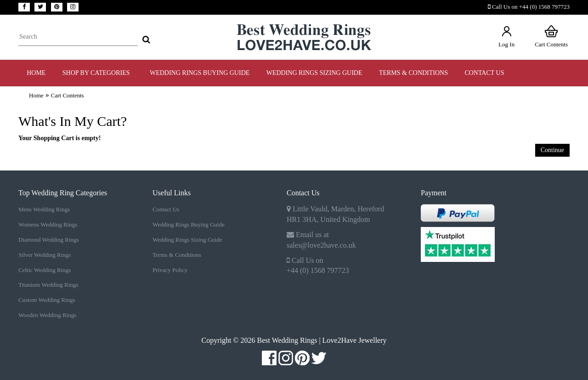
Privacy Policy (170, 270)
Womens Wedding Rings (48, 224)
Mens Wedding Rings (44, 209)
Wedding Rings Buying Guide (189, 224)
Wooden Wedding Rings (47, 315)
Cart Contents (551, 36)
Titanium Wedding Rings (48, 285)
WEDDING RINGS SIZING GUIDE (314, 73)
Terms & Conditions (177, 255)
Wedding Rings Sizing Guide (187, 240)
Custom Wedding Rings (47, 300)
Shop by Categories (98, 73)
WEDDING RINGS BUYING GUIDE (200, 73)
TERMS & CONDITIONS (413, 73)
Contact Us (484, 73)
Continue (552, 150)
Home (36, 73)
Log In (506, 36)
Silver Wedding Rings (45, 255)
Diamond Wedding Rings (49, 240)
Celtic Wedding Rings (45, 270)
